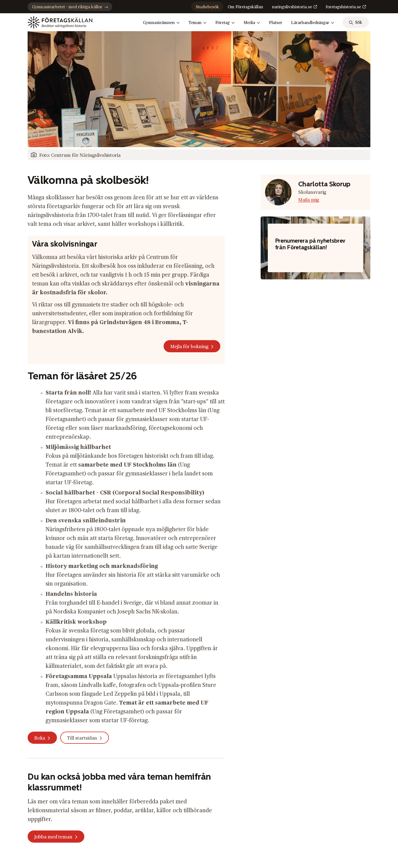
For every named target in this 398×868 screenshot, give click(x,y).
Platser (276, 23)
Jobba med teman (53, 837)
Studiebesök (207, 7)
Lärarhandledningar (313, 23)
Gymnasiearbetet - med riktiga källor (70, 7)
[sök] (356, 22)
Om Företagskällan (245, 7)
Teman (197, 23)
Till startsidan (82, 738)
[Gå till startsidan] (60, 22)
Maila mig (309, 200)
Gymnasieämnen (161, 23)
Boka (40, 738)
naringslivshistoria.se (292, 7)
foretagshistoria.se (343, 7)
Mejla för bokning (189, 347)
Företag (225, 23)
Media (252, 23)
